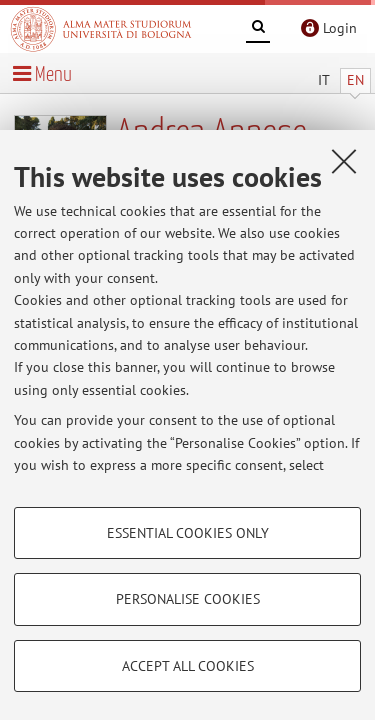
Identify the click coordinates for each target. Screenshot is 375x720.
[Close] (344, 161)
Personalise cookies (188, 599)
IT (324, 80)
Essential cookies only (188, 533)
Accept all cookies (188, 666)
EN (355, 80)
